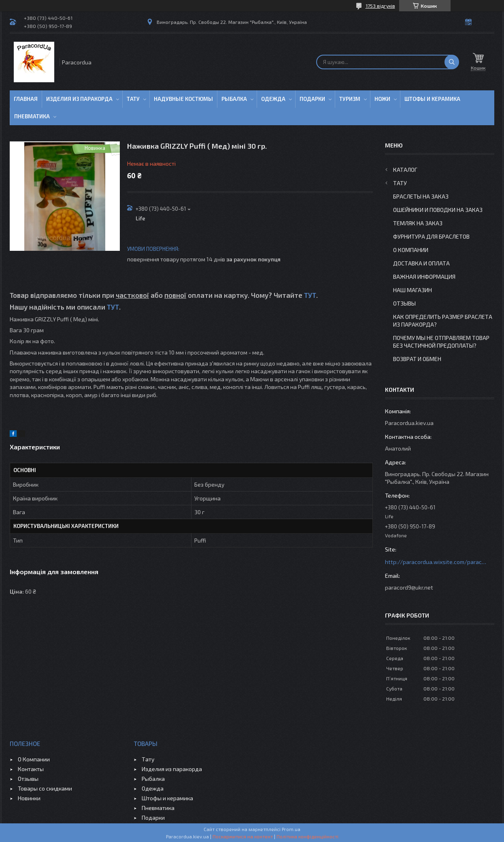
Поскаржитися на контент (243, 836)
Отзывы (404, 303)
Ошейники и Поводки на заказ (438, 210)
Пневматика (32, 116)
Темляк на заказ (418, 223)
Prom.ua (291, 829)
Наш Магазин (413, 290)
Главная (26, 99)
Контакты (31, 769)
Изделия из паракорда (79, 99)
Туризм (350, 99)
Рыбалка (234, 99)
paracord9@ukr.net (409, 587)
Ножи (382, 99)
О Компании (411, 250)
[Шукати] (452, 62)
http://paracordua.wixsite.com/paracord (436, 562)
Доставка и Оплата (421, 263)
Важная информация (424, 277)
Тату (133, 99)
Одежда (273, 99)
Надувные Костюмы (183, 99)
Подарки (312, 99)
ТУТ (310, 295)
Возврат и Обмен (417, 359)
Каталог (405, 170)
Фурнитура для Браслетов (431, 236)
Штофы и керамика (167, 798)
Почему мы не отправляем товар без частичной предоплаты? (441, 342)
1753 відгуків (380, 6)
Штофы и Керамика (432, 99)
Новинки (29, 798)
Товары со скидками (45, 788)
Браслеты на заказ (421, 196)
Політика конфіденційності (307, 836)
